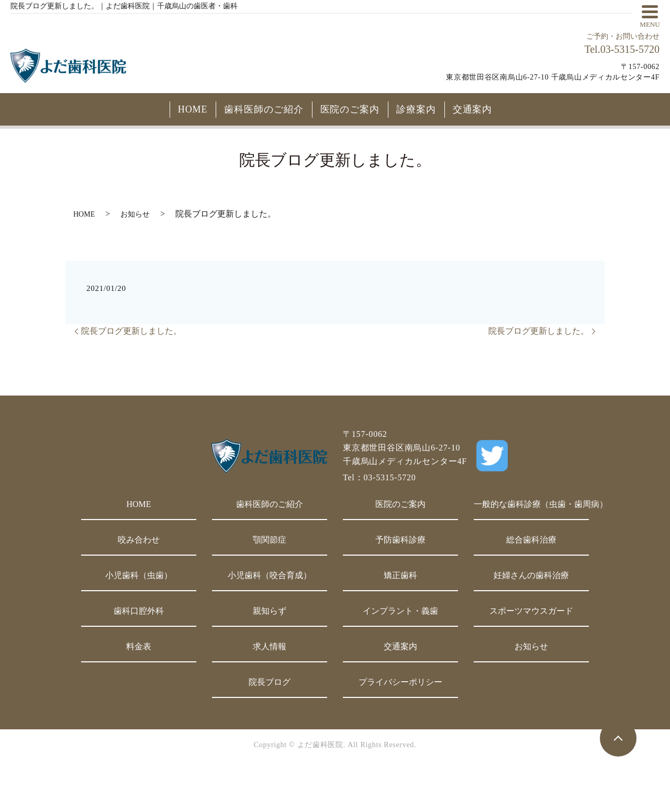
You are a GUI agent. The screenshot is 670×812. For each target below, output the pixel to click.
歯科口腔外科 (139, 611)
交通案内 (473, 109)
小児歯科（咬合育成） (270, 575)
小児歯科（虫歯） (139, 575)
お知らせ (135, 214)
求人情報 (270, 646)
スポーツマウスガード (531, 611)
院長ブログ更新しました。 (131, 331)
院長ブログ (270, 682)
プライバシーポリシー (400, 682)
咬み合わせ (139, 540)
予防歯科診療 (400, 540)
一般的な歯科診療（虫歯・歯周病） (531, 504)
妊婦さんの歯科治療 (531, 575)
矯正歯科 (400, 575)
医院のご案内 (350, 109)
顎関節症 (270, 540)
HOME (193, 109)
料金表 (139, 646)
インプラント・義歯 (400, 611)
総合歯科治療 (531, 540)
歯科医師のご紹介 (264, 109)
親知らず (270, 611)
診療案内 (416, 109)
